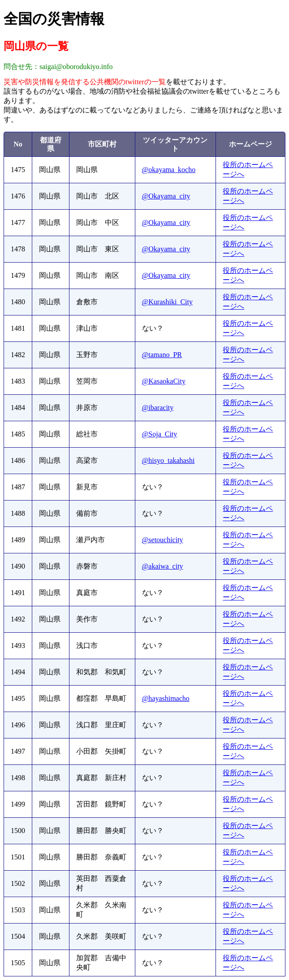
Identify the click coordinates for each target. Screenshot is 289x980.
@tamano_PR (162, 355)
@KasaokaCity (164, 381)
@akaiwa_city (163, 566)
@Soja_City (160, 434)
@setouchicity (163, 540)
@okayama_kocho (169, 170)
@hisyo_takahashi (168, 460)
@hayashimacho (166, 698)
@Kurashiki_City (167, 302)
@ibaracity (158, 408)
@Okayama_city (166, 196)
